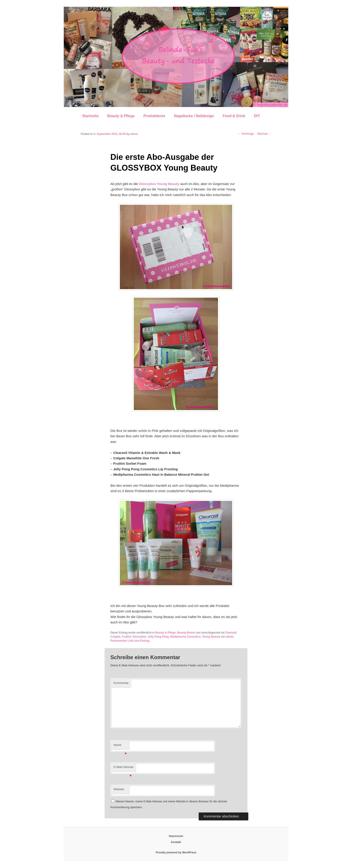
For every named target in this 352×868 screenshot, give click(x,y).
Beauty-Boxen (186, 633)
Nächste (264, 134)
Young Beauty (211, 637)
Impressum (176, 836)
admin (134, 134)
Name (120, 746)
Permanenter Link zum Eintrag (130, 641)
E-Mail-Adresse (124, 768)
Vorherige (246, 134)
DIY (257, 116)
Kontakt (176, 842)
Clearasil (231, 633)
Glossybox (140, 637)
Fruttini (126, 637)
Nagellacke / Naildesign (194, 116)
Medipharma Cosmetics (186, 637)
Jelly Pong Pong (158, 637)
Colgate (115, 637)
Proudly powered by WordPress (176, 852)
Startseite (90, 116)
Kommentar (121, 683)
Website (119, 789)
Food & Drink (234, 116)
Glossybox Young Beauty (159, 184)
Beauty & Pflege (121, 116)
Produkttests (154, 116)
